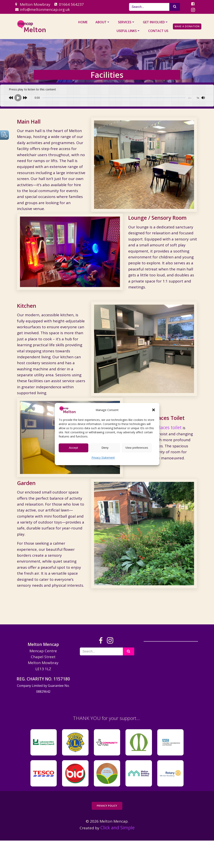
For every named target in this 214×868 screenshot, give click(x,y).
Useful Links (130, 31)
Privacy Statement (103, 457)
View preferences (137, 448)
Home (84, 22)
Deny (105, 448)
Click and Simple (117, 855)
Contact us (159, 31)
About (104, 22)
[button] (154, 410)
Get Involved (157, 22)
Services (128, 22)
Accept (74, 448)
